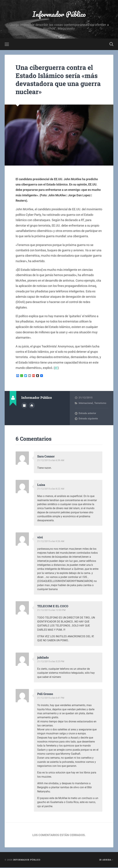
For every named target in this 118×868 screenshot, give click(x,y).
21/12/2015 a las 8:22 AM (51, 489)
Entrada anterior (87, 414)
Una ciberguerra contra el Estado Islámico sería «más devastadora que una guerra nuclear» (59, 80)
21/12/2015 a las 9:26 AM (51, 542)
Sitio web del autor (32, 406)
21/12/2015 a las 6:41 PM (51, 698)
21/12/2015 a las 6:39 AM (51, 461)
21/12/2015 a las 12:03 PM (52, 611)
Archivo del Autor (24, 406)
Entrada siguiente (88, 419)
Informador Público (59, 14)
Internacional (86, 404)
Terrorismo (100, 404)
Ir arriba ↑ (106, 860)
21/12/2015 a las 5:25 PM (51, 662)
